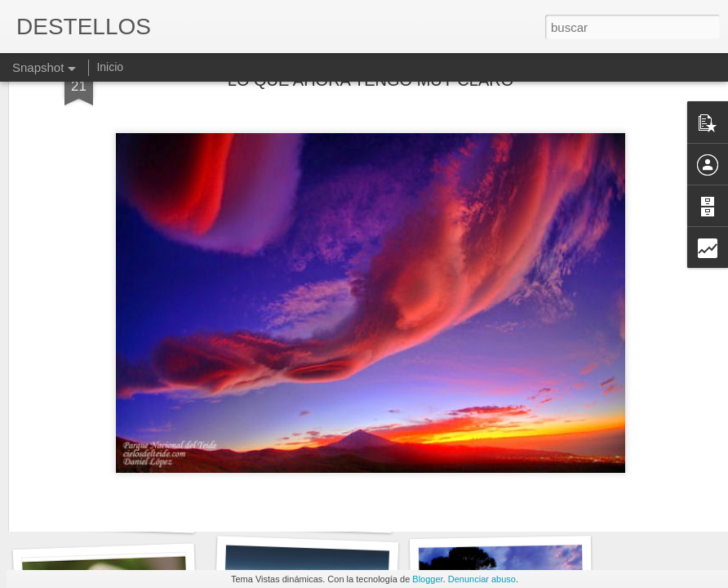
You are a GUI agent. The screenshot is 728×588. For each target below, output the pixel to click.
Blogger (427, 579)
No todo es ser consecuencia (124, 513)
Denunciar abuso (482, 579)
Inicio (110, 67)
